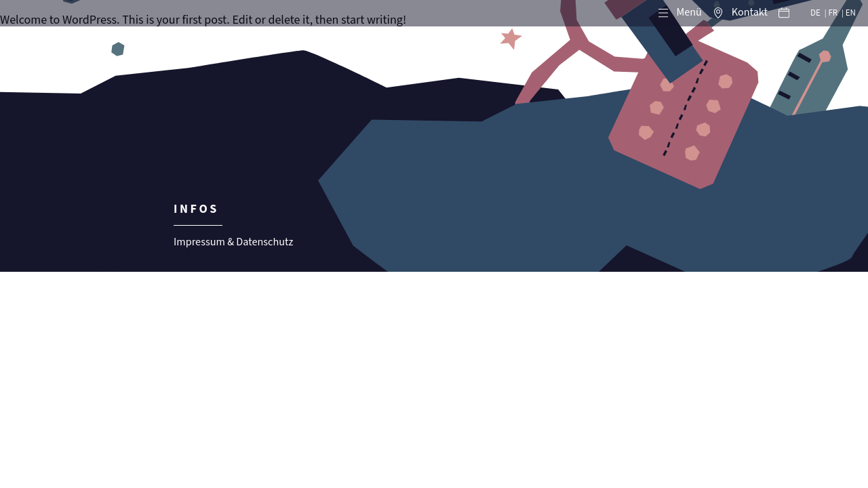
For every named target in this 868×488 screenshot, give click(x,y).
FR (833, 13)
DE (815, 13)
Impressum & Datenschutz (233, 242)
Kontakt (750, 13)
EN (851, 13)
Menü (689, 13)
